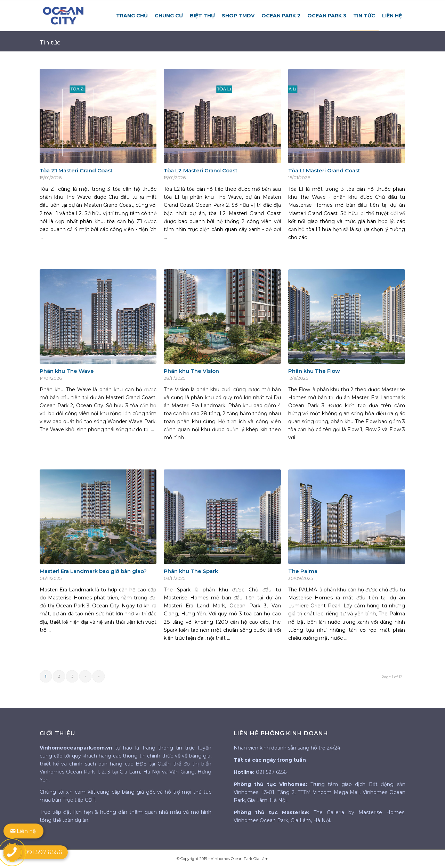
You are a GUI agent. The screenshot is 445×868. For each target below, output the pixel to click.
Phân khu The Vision (191, 371)
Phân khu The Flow (314, 371)
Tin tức (50, 42)
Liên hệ (23, 831)
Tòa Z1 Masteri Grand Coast (76, 170)
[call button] (12, 852)
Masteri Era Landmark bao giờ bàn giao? (93, 571)
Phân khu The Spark (191, 571)
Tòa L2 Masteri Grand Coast (201, 170)
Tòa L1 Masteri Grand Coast (324, 170)
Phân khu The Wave (67, 371)
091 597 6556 (271, 772)
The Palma (303, 571)
